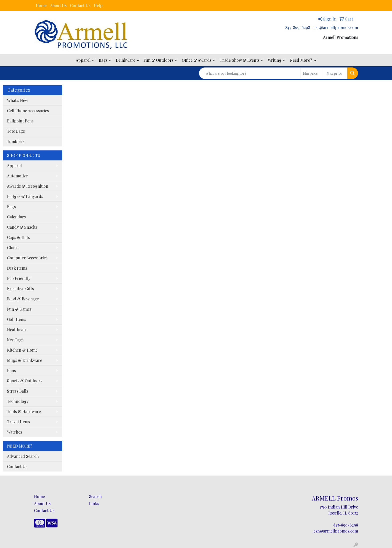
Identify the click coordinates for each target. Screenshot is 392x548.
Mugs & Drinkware (24, 360)
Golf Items (16, 319)
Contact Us (80, 5)
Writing (275, 60)
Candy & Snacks (22, 227)
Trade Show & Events (240, 60)
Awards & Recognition (28, 186)
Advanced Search (23, 456)
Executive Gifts (20, 288)
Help (98, 5)
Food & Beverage (23, 299)
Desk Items (17, 268)
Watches (14, 432)
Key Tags (15, 340)
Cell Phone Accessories (28, 111)
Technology (18, 401)
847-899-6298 (298, 27)
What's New (17, 100)
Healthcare (17, 329)
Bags (103, 60)
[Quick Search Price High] (336, 73)
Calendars (16, 217)
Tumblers (16, 141)
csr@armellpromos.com (336, 27)
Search (95, 496)
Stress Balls (17, 391)
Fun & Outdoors (158, 60)
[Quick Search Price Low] (312, 73)
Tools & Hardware (24, 411)
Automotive (17, 176)
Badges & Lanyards (25, 196)
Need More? (301, 60)
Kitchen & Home (22, 350)
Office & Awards (197, 60)
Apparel (83, 60)
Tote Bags (16, 131)
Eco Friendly (19, 278)
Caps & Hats (18, 237)
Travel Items (18, 422)
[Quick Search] (250, 73)
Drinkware (125, 60)
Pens (11, 370)
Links (94, 503)
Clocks (13, 248)
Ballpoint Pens (20, 121)
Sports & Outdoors (25, 381)
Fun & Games (19, 309)
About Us (58, 5)
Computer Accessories (27, 258)
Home (41, 5)
